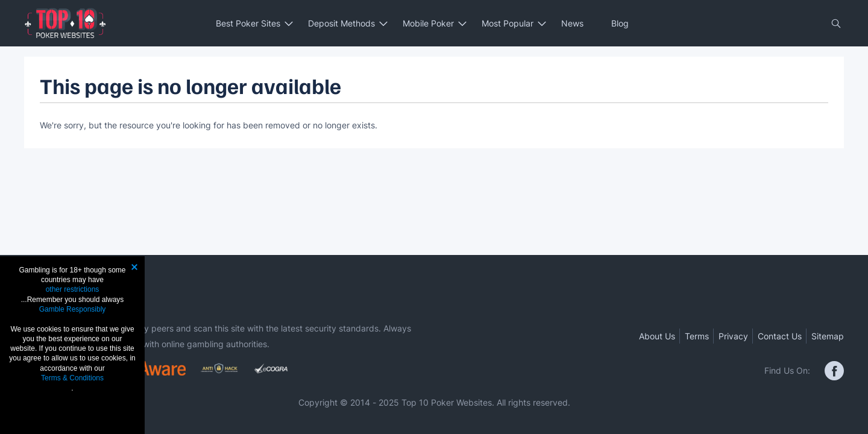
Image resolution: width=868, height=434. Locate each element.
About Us (657, 336)
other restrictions (73, 289)
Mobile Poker (428, 23)
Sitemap (828, 336)
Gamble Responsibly (73, 309)
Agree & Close (73, 411)
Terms (697, 336)
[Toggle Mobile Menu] (31, 24)
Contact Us (780, 336)
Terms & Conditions (72, 378)
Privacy (733, 336)
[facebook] (834, 371)
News (572, 23)
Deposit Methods (341, 23)
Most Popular (508, 23)
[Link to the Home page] (65, 23)
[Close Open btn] (836, 24)
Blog (620, 23)
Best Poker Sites (248, 23)
